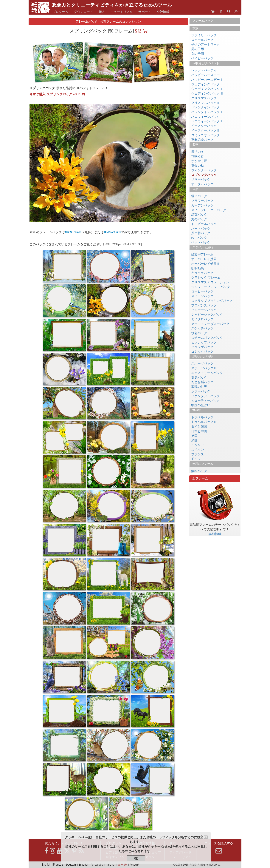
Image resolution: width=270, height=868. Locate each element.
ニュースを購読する (219, 848)
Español (83, 865)
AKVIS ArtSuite (112, 232)
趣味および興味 (203, 357)
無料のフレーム (203, 464)
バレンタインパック (205, 107)
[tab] (215, 21)
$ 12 (138, 31)
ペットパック (201, 242)
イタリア (198, 445)
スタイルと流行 (203, 247)
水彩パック (199, 333)
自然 (195, 189)
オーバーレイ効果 (204, 259)
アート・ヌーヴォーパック (210, 324)
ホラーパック (201, 391)
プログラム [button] (60, 12)
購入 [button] (102, 12)
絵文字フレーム (202, 254)
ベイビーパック (202, 58)
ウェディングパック (205, 84)
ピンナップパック (204, 342)
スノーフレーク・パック (209, 210)
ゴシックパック (202, 352)
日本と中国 (199, 431)
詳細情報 (215, 534)
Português (97, 865)
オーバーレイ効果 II (205, 264)
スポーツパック (202, 364)
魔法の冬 (198, 152)
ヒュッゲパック (202, 347)
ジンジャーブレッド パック (211, 287)
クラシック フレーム (206, 278)
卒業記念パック (202, 140)
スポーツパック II (203, 368)
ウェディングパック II (207, 89)
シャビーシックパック (207, 315)
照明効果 (198, 268)
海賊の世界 (199, 387)
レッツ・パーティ (204, 70)
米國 (194, 440)
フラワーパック (202, 201)
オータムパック (202, 184)
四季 (195, 145)
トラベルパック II (203, 422)
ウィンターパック (204, 170)
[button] (41, 163)
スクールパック (202, 40)
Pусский (134, 865)
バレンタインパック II (207, 112)
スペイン (198, 450)
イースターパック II (205, 131)
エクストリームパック (207, 373)
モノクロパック (202, 319)
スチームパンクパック (207, 338)
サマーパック (201, 179)
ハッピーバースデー (205, 75)
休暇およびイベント (206, 63)
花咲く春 (198, 157)
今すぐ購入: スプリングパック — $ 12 (55, 94)
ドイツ (196, 459)
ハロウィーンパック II (207, 121)
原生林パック (201, 233)
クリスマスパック (204, 98)
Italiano (110, 865)
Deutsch (71, 865)
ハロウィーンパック (205, 117)
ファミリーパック (204, 35)
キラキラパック (202, 273)
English (46, 865)
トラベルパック (202, 417)
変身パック (199, 378)
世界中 (197, 410)
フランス (198, 454)
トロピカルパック (204, 224)
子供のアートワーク (205, 45)
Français (58, 865)
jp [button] (237, 11)
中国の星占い (201, 405)
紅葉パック (199, 215)
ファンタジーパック (205, 396)
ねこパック (199, 238)
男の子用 (198, 49)
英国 (194, 436)
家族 (195, 28)
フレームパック (203, 21)
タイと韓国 (199, 427)
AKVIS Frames (73, 232)
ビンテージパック (204, 310)
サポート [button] (145, 12)
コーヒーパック (202, 291)
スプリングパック (204, 175)
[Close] (206, 837)
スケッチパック (202, 328)
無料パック (199, 471)
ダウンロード (83, 12)
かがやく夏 (199, 161)
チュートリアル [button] (122, 12)
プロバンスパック (204, 305)
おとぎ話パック (202, 382)
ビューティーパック (205, 401)
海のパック (199, 219)
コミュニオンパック (205, 135)
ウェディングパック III (207, 94)
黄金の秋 (198, 166)
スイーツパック (202, 296)
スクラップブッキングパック (212, 301)
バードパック (201, 229)
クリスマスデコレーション (210, 282)
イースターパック (204, 126)
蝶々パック (199, 196)
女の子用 (198, 54)
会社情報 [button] (163, 12)
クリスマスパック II (205, 103)
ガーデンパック (202, 205)
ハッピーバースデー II (207, 80)
